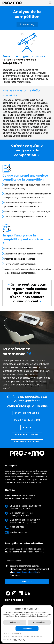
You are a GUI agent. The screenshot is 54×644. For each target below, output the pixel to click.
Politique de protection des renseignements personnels (22, 636)
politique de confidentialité (25, 572)
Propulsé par (14, 640)
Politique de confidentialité (12, 634)
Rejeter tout (15, 622)
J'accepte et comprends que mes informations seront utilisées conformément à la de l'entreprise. (29, 571)
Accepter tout (27, 629)
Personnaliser (39, 622)
